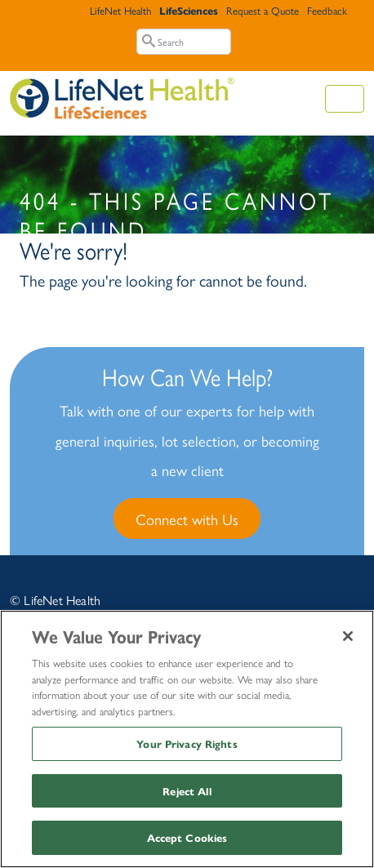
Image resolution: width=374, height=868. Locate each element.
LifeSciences (189, 10)
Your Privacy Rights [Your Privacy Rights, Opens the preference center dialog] (187, 743)
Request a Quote (263, 10)
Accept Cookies (187, 837)
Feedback (327, 10)
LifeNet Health (120, 10)
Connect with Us (187, 519)
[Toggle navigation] (345, 99)
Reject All (187, 791)
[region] (187, 739)
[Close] (348, 636)
